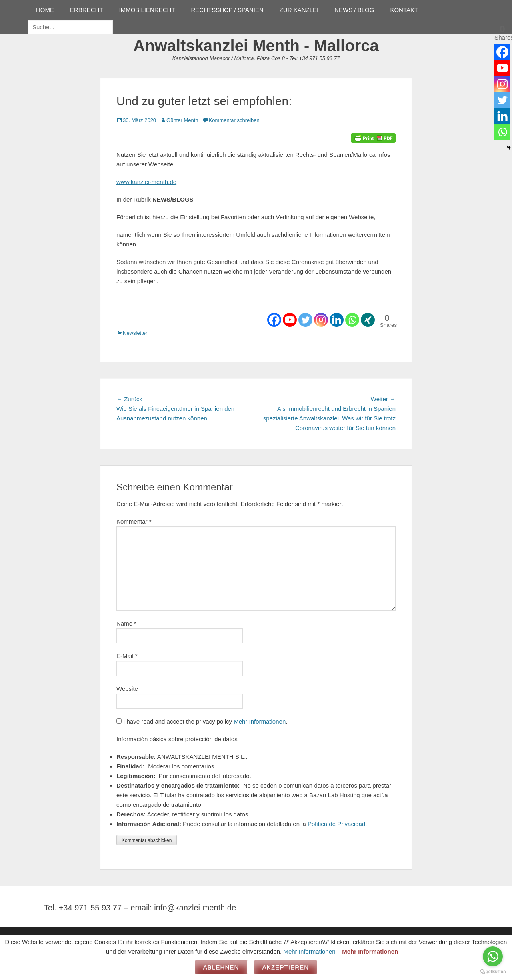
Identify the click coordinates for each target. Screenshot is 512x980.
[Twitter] (305, 320)
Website (127, 689)
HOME (45, 10)
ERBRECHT (87, 10)
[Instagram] (321, 320)
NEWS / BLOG (354, 10)
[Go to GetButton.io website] (493, 972)
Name (126, 623)
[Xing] (368, 320)
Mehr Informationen (260, 721)
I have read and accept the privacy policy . (202, 721)
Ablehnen (221, 967)
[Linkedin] (337, 320)
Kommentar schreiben (234, 120)
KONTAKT (404, 10)
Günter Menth (182, 120)
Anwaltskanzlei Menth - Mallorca (256, 46)
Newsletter (135, 333)
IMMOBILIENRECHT (147, 10)
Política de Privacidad (336, 824)
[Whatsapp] (352, 320)
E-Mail (127, 656)
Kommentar (134, 521)
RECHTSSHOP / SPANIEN (227, 10)
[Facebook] (274, 320)
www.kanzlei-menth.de (146, 182)
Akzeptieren (286, 967)
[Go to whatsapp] (493, 956)
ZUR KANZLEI (299, 10)
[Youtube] (290, 320)
